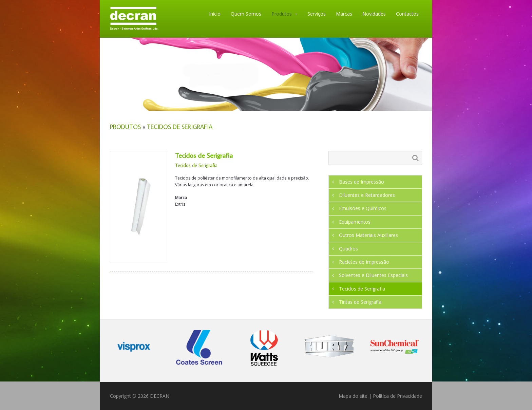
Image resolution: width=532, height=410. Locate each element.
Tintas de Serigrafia (360, 302)
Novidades (374, 14)
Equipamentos (355, 222)
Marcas (344, 14)
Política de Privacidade (397, 396)
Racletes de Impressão (364, 262)
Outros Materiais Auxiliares (368, 235)
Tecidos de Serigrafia (180, 127)
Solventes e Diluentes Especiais (373, 275)
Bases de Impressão (362, 182)
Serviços (317, 14)
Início (215, 14)
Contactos (407, 14)
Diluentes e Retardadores (367, 195)
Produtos (282, 14)
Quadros (348, 249)
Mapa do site (353, 396)
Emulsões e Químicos (363, 208)
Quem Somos (246, 14)
